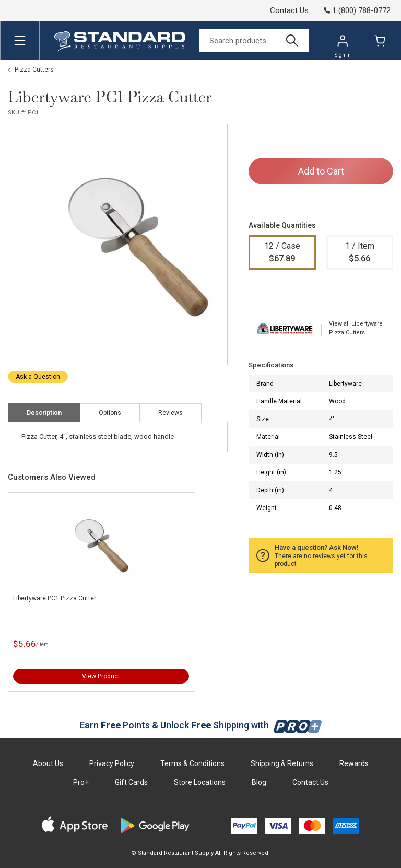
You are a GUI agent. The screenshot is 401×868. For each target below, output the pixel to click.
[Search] (254, 40)
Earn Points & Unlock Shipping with (201, 725)
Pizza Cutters (34, 70)
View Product (101, 676)
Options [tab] (110, 413)
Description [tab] (44, 413)
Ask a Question (38, 377)
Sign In (343, 46)
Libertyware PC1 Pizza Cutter (55, 598)
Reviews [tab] (170, 413)
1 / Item (360, 253)
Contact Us (289, 10)
